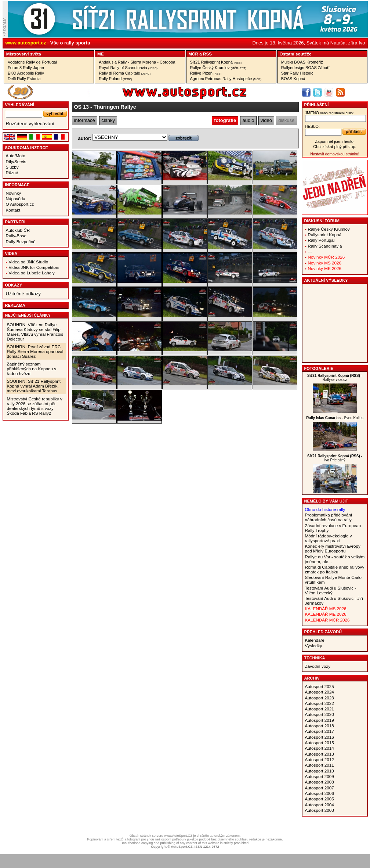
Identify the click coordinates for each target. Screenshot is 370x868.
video (266, 120)
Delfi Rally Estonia (24, 79)
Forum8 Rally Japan (26, 68)
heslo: (313, 126)
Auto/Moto (16, 156)
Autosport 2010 (320, 771)
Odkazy (14, 285)
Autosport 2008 (320, 782)
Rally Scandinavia (325, 246)
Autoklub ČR (18, 230)
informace (85, 120)
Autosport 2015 (320, 743)
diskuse (286, 120)
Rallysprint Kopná (325, 235)
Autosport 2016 (320, 737)
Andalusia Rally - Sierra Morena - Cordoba (137, 62)
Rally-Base (16, 236)
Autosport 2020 (320, 714)
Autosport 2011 (320, 765)
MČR (193, 54)
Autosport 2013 (320, 754)
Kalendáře (315, 640)
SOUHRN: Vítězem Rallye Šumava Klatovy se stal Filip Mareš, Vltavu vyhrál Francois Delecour (35, 332)
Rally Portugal (321, 240)
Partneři (15, 222)
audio (249, 120)
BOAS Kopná (293, 79)
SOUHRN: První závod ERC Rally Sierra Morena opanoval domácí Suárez (35, 351)
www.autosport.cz (26, 43)
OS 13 (82, 107)
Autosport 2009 (320, 776)
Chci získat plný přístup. (335, 147)
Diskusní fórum (322, 221)
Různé (12, 172)
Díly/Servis (16, 161)
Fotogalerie (319, 368)
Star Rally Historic (297, 73)
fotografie (225, 120)
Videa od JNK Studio (29, 262)
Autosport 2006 (320, 793)
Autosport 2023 (320, 698)
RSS (207, 54)
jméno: (329, 113)
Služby (12, 167)
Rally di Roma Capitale (125, 73)
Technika (315, 658)
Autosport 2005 (320, 799)
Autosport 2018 (320, 726)
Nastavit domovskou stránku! (335, 154)
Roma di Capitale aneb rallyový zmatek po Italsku (335, 569)
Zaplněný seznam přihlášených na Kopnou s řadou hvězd (32, 369)
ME (101, 54)
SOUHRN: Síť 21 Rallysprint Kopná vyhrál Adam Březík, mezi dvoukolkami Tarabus (34, 386)
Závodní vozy (318, 666)
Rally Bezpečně (21, 242)
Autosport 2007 (320, 788)
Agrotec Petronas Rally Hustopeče (226, 79)
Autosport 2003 (320, 810)
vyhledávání (20, 105)
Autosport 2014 (320, 748)
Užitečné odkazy (23, 294)
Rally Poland (115, 79)
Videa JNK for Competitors (34, 267)
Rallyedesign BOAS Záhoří (305, 68)
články (108, 120)
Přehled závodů (323, 632)
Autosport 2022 (320, 703)
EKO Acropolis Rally (26, 73)
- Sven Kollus (335, 418)
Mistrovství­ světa (24, 54)
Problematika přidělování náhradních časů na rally (329, 517)
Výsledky (314, 646)
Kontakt (13, 210)
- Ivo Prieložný (335, 458)
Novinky (14, 193)
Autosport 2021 (320, 709)
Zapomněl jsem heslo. (335, 141)
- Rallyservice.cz (335, 378)
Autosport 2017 (320, 731)
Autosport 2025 (320, 686)
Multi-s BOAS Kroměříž (302, 62)
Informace (17, 185)
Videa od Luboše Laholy (32, 273)
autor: (85, 138)
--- (310, 251)
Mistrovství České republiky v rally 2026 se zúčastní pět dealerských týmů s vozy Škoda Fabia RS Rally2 (35, 406)
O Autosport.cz (20, 204)
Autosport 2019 (320, 720)
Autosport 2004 (320, 805)
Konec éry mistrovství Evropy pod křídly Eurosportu (333, 548)
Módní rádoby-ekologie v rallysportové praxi (329, 538)
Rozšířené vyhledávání (30, 124)
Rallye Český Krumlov (218, 68)
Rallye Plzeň (206, 73)
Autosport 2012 (320, 759)
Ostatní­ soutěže (296, 54)
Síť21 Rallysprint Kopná (216, 62)
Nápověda (16, 199)
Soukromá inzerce (27, 148)
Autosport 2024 (320, 692)
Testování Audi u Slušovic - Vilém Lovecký (331, 590)
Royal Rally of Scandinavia (128, 68)
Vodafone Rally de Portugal (32, 62)
